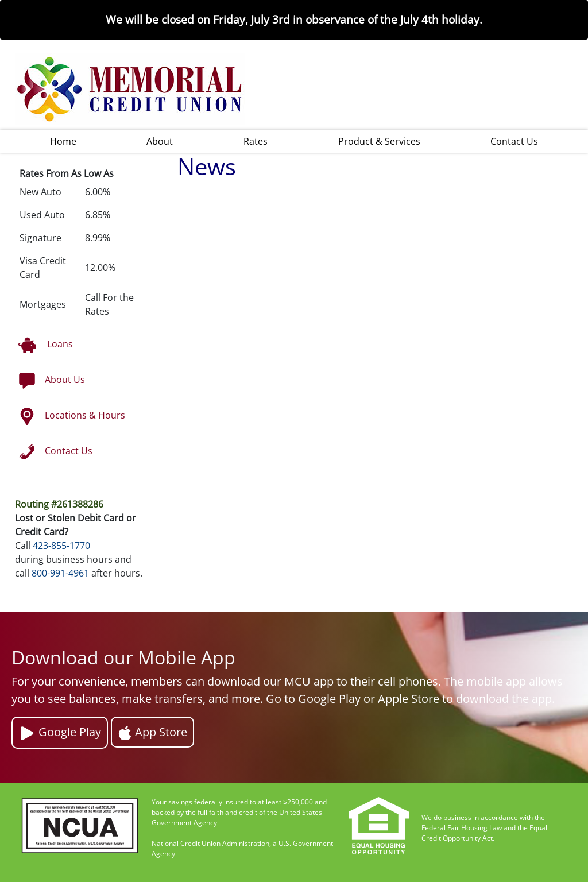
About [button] (160, 141)
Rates (256, 141)
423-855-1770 (61, 546)
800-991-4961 (60, 573)
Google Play (60, 733)
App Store (152, 732)
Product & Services (379, 141)
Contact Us (514, 141)
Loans (46, 345)
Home (63, 141)
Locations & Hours (72, 416)
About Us (52, 381)
